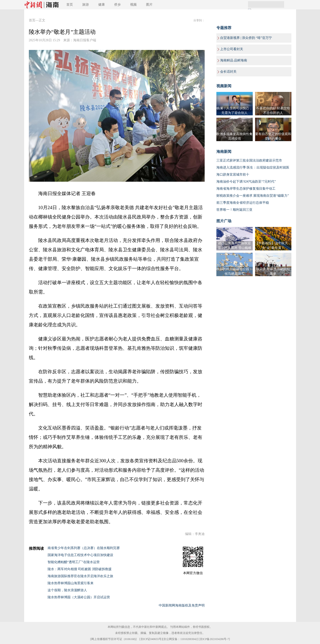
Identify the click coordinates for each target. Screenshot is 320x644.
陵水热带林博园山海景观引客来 (71, 583)
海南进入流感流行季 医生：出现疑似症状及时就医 (253, 168)
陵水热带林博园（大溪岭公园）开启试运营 (79, 597)
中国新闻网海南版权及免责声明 (182, 605)
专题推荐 (224, 28)
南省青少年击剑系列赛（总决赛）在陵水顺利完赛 (84, 548)
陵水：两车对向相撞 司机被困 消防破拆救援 (80, 569)
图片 (149, 5)
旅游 (86, 5)
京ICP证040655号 (151, 639)
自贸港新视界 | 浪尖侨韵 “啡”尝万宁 (246, 38)
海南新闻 (224, 152)
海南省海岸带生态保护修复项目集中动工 (246, 189)
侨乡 (117, 5)
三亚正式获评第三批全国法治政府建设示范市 (249, 160)
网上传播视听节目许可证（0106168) (113, 639)
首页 (70, 5)
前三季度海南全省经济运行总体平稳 (243, 203)
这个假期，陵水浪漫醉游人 (67, 590)
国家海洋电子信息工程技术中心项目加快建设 (80, 555)
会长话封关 (228, 72)
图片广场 (224, 221)
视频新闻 (224, 86)
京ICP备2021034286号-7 (214, 639)
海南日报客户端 (85, 40)
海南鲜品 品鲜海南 (234, 60)
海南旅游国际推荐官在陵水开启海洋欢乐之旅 (80, 576)
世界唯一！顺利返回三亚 (234, 210)
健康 (102, 5)
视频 (133, 5)
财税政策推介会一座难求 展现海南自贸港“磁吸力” (253, 196)
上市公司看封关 (232, 49)
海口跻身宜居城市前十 (233, 175)
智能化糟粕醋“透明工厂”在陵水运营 (74, 562)
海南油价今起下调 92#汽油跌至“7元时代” (246, 182)
